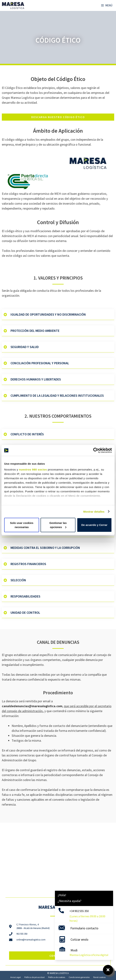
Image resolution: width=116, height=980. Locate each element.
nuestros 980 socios (33, 469)
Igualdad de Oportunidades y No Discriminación (48, 314)
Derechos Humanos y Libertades (36, 379)
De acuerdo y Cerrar (94, 525)
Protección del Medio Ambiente (35, 331)
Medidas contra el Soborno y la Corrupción (45, 548)
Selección (18, 580)
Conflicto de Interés (27, 434)
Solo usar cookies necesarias (22, 525)
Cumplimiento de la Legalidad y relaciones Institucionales (57, 396)
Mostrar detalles (94, 511)
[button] (58, 315)
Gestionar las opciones (58, 525)
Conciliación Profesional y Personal (40, 363)
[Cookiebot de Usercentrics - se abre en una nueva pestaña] (96, 450)
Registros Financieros (28, 564)
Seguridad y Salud (25, 347)
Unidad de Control (25, 613)
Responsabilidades (25, 596)
